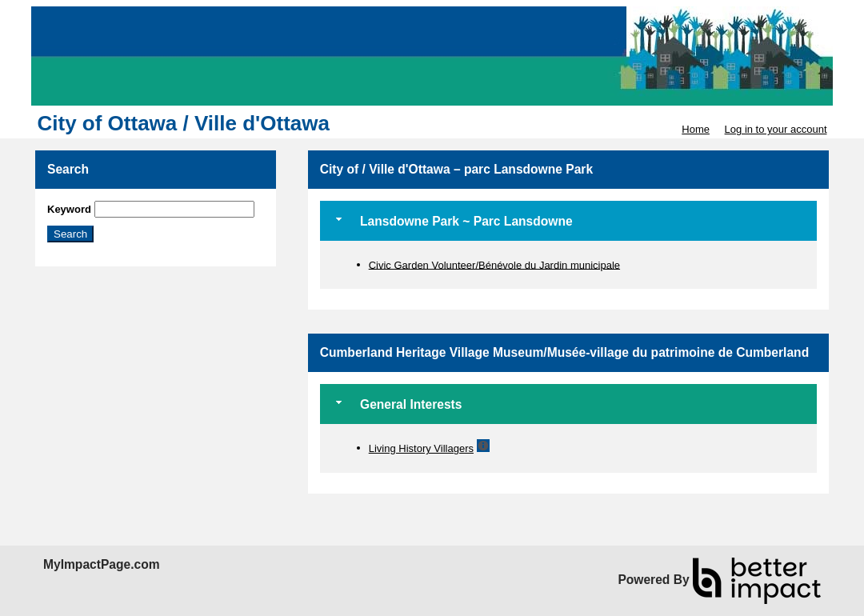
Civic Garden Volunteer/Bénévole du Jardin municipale (494, 264)
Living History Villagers (421, 448)
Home (696, 129)
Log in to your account (776, 129)
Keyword (69, 209)
